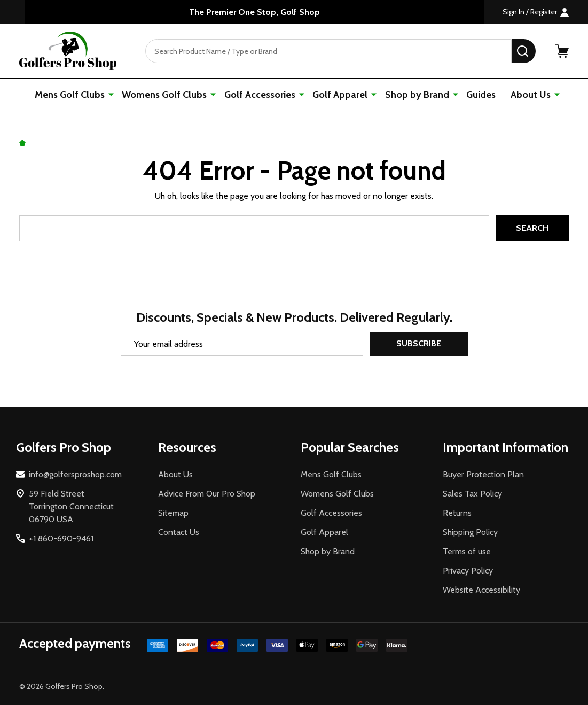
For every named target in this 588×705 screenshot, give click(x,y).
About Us (531, 95)
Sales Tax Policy (472, 494)
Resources (187, 447)
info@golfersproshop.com (75, 474)
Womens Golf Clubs (165, 95)
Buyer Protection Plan (483, 474)
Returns (457, 513)
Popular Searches (350, 447)
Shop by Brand (417, 95)
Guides (481, 95)
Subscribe (419, 344)
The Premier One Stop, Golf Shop (254, 12)
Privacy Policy (468, 571)
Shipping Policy (470, 532)
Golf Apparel (340, 95)
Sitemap (173, 513)
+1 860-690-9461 (61, 539)
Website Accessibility (481, 590)
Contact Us (179, 532)
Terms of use (467, 551)
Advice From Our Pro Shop (207, 494)
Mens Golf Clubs (71, 95)
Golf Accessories (260, 95)
